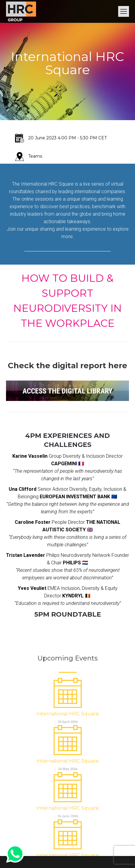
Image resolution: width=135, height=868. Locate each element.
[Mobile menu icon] (124, 11)
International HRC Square (68, 714)
